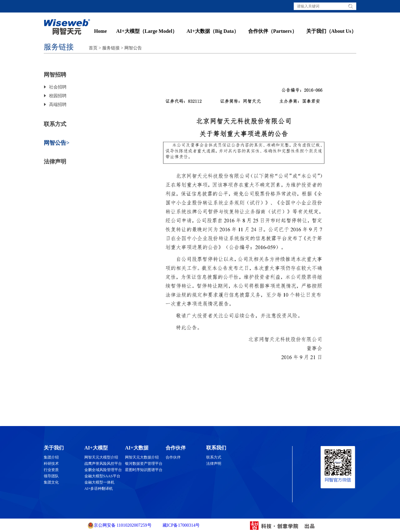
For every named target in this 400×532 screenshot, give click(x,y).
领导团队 (51, 476)
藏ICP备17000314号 (180, 525)
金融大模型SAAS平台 (102, 476)
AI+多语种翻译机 (99, 489)
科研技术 (51, 464)
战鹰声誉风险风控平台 (103, 464)
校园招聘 (58, 96)
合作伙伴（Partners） (272, 31)
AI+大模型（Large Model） (147, 31)
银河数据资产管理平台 (144, 464)
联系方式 (55, 124)
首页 (93, 48)
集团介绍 (51, 457)
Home (100, 31)
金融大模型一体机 (99, 482)
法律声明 (55, 162)
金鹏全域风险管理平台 (103, 470)
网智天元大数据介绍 (142, 457)
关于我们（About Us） (331, 31)
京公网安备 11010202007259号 (120, 525)
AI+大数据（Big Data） (213, 31)
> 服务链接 (109, 48)
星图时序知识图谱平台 (144, 470)
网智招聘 (55, 75)
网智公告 (133, 48)
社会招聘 (58, 87)
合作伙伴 (173, 457)
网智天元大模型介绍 (101, 457)
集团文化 (51, 482)
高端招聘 (58, 105)
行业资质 (51, 470)
